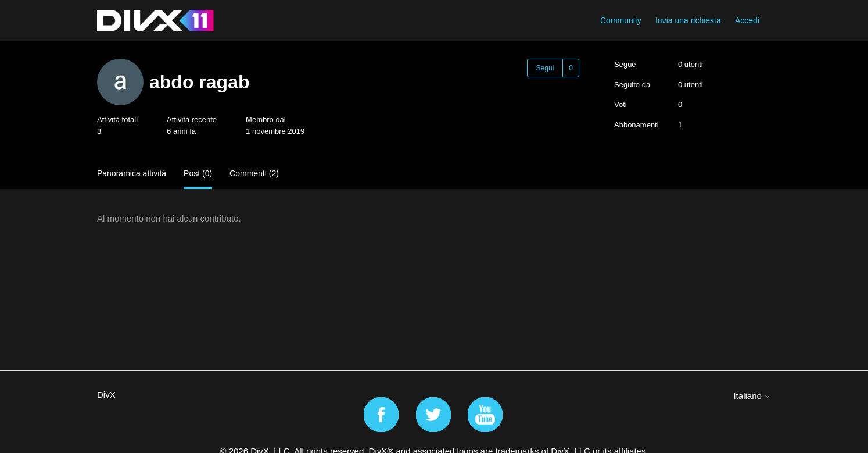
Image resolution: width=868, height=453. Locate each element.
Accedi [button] (747, 20)
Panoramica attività (132, 173)
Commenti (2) (254, 173)
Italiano (752, 396)
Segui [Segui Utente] (545, 68)
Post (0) (198, 173)
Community (621, 20)
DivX (106, 395)
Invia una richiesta (688, 20)
